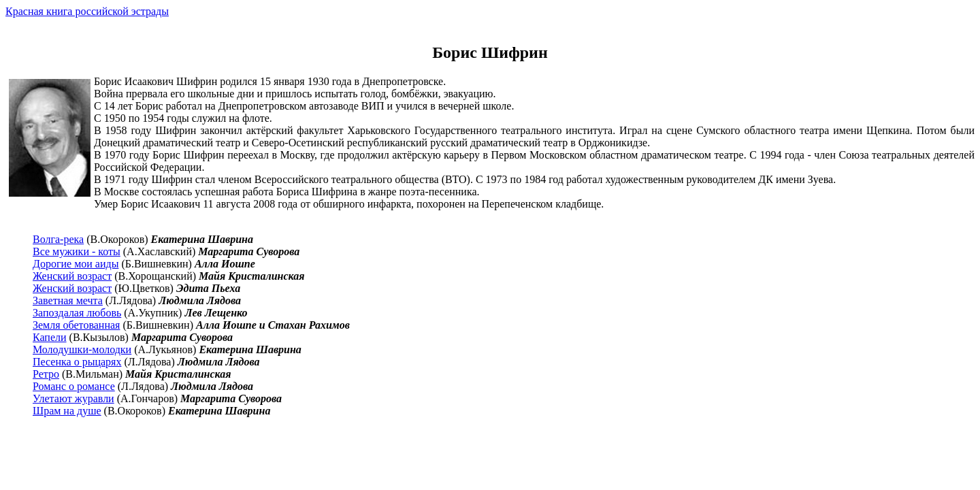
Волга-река (58, 239)
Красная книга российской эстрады (87, 11)
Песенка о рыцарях (77, 362)
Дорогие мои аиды (76, 264)
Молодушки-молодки (82, 349)
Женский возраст (72, 276)
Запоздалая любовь (77, 313)
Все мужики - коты (77, 251)
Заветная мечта (68, 300)
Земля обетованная (76, 325)
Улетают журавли (73, 398)
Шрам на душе (67, 411)
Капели (50, 337)
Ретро (46, 374)
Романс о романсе (74, 386)
